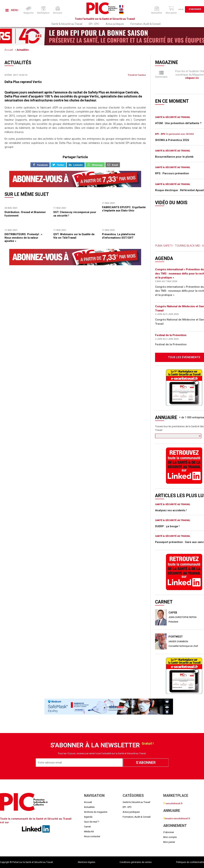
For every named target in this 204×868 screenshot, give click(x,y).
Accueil (9, 50)
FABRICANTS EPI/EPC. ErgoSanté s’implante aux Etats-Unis (124, 209)
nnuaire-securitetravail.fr (177, 818)
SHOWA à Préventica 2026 (172, 140)
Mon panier (169, 842)
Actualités (23, 50)
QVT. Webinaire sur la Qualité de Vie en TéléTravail (74, 236)
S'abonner (169, 832)
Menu (12, 10)
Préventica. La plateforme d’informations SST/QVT (119, 236)
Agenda (88, 817)
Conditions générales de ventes (136, 862)
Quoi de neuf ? (92, 822)
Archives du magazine (96, 812)
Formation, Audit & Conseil (145, 24)
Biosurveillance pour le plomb (174, 157)
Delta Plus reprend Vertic (23, 82)
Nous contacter (92, 836)
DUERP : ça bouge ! (167, 526)
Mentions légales (87, 862)
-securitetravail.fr (173, 803)
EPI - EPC (94, 24)
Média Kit (89, 831)
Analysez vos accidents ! (171, 510)
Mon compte (170, 837)
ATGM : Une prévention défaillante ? (178, 123)
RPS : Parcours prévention (172, 173)
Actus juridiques (115, 24)
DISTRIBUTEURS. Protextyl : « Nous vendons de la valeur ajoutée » (23, 238)
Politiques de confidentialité (190, 862)
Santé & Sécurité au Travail (67, 24)
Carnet (87, 827)
